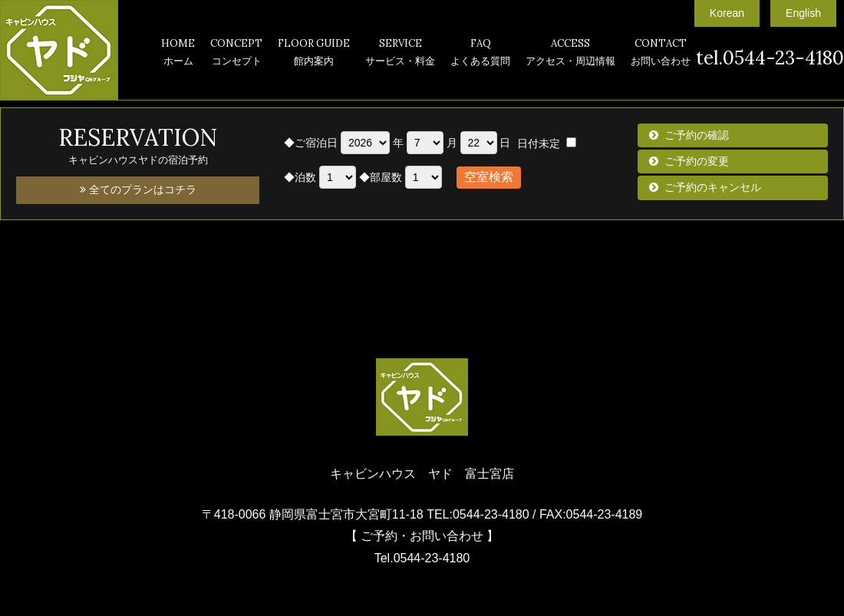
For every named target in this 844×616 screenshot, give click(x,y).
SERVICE (400, 54)
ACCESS (570, 54)
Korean (727, 13)
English (803, 13)
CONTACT (661, 54)
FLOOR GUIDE (314, 54)
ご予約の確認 (697, 135)
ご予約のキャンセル (713, 187)
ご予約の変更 (697, 161)
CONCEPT (236, 54)
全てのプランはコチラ (138, 189)
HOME (178, 54)
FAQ (480, 54)
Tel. (422, 558)
